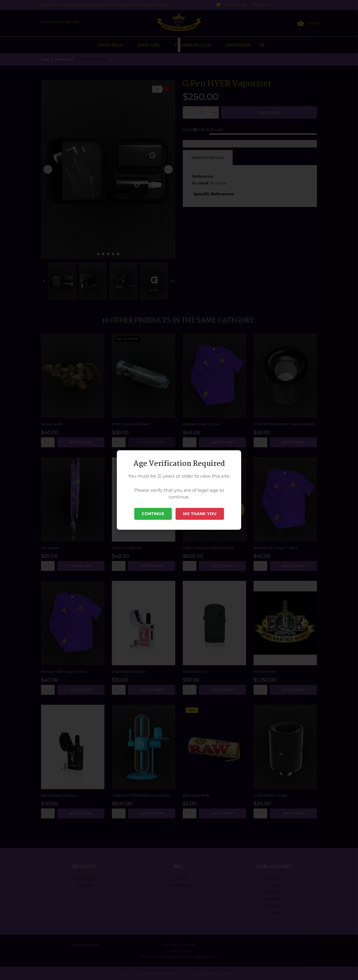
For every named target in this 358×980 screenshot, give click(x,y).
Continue (153, 514)
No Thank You (200, 514)
